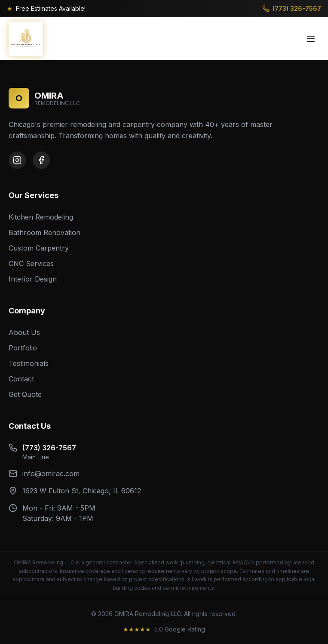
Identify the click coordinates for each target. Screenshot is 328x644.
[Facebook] (41, 160)
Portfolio (23, 348)
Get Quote (25, 394)
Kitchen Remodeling (41, 217)
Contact (21, 379)
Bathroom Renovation (44, 232)
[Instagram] (17, 160)
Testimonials (29, 363)
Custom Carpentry (39, 248)
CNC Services (31, 263)
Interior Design (33, 279)
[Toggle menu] (311, 39)
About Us (24, 332)
